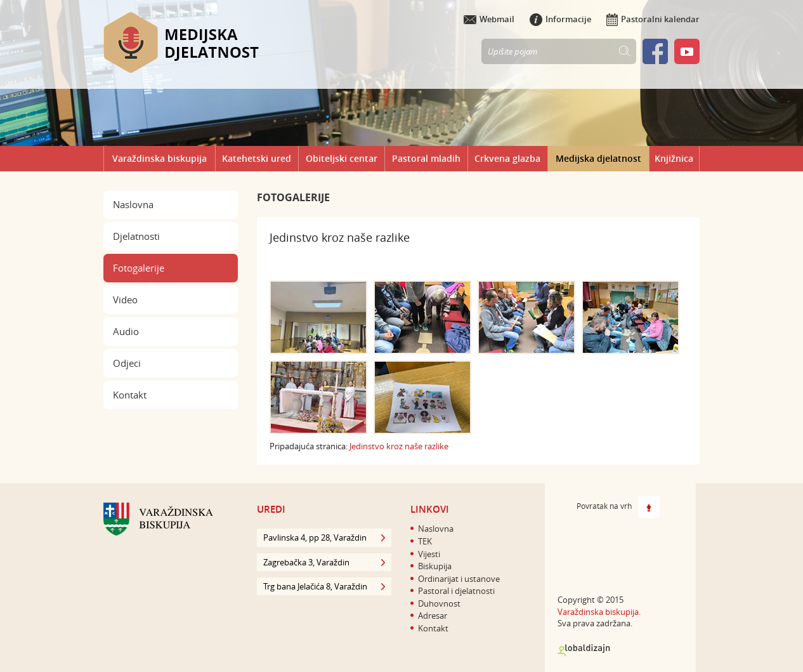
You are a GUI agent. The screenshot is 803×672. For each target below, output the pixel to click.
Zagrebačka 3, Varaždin (324, 562)
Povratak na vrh (618, 507)
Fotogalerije (139, 268)
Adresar (433, 616)
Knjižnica (674, 158)
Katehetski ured (257, 158)
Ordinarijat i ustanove (459, 579)
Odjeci (127, 363)
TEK (425, 541)
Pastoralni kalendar (653, 19)
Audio (126, 331)
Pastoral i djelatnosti (456, 591)
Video (125, 300)
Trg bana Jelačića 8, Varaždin (324, 586)
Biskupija (435, 566)
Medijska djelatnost (598, 158)
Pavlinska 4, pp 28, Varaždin (324, 537)
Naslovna (133, 204)
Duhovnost (439, 603)
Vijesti (429, 554)
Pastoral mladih (426, 158)
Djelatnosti (136, 236)
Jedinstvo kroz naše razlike (399, 446)
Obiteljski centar (342, 158)
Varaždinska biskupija (160, 158)
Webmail (489, 19)
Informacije (560, 19)
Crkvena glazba (507, 158)
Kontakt (130, 395)
